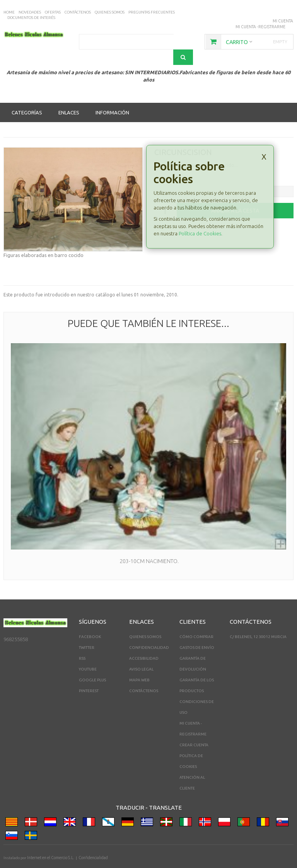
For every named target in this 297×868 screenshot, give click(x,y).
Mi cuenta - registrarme (261, 26)
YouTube (88, 654)
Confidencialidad (149, 632)
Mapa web (139, 665)
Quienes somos (145, 621)
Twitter (87, 632)
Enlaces (69, 97)
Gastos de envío (197, 632)
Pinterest (89, 675)
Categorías (27, 97)
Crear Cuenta (194, 729)
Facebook (90, 621)
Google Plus (92, 665)
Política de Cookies (200, 218)
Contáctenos (144, 675)
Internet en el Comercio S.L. (50, 842)
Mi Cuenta (283, 21)
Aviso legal (141, 654)
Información (112, 97)
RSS (82, 643)
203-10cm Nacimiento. (148, 546)
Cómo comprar (196, 621)
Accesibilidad (144, 643)
